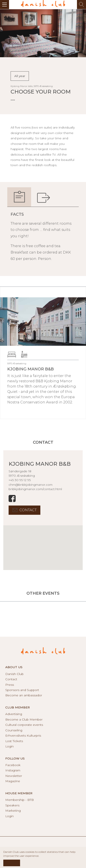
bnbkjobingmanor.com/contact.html (35, 489)
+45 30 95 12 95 (20, 480)
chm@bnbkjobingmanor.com (31, 485)
